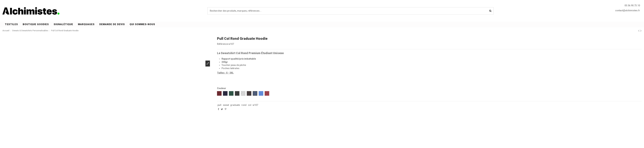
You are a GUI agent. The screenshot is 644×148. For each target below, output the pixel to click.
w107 (255, 105)
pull (219, 105)
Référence (223, 44)
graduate (235, 105)
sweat (226, 105)
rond (244, 105)
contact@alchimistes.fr (628, 10)
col (250, 105)
